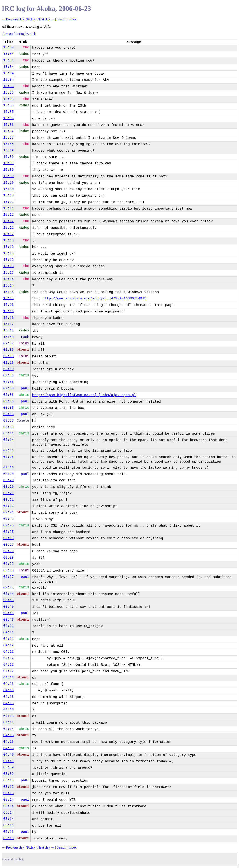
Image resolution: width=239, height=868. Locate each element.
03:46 (8, 620)
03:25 (8, 526)
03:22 (8, 519)
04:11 (8, 626)
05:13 (8, 787)
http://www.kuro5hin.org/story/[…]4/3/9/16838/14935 (95, 299)
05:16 (8, 825)
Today (31, 19)
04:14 (8, 723)
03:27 (8, 545)
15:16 (8, 305)
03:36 (8, 570)
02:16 (8, 363)
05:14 (8, 800)
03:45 (8, 600)
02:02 (8, 344)
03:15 (8, 457)
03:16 (8, 468)
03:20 (8, 474)
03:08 (8, 421)
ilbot (20, 859)
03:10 (8, 427)
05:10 (8, 780)
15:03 (8, 48)
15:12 (8, 215)
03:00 (8, 369)
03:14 (8, 440)
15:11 (8, 202)
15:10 (8, 183)
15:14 (8, 279)
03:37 (8, 577)
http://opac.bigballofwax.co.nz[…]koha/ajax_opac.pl (84, 395)
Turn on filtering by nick (19, 34)
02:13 (8, 356)
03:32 (8, 564)
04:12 (8, 645)
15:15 (8, 298)
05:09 (8, 768)
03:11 (8, 433)
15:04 (8, 54)
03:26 (8, 538)
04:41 (8, 761)
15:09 (8, 151)
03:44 (8, 594)
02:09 (8, 350)
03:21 (8, 493)
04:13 (8, 678)
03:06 (8, 376)
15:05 (8, 86)
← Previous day (13, 19)
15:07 (8, 131)
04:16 (8, 742)
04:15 (8, 735)
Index (72, 19)
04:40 (8, 755)
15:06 (8, 125)
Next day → (46, 19)
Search (61, 19)
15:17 (8, 324)
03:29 (8, 551)
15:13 (8, 240)
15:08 (8, 144)
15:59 (8, 337)
